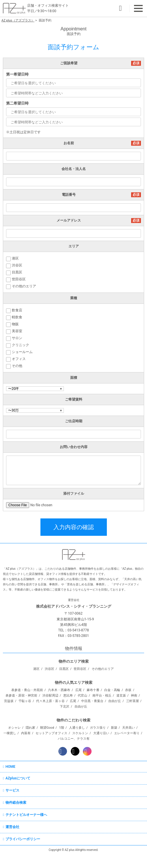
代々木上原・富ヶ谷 (50, 701)
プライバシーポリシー (23, 839)
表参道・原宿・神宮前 (21, 696)
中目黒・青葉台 (92, 701)
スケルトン (80, 733)
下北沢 (65, 707)
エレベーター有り (127, 733)
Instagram (87, 751)
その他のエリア (103, 669)
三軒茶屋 (133, 701)
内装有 (26, 733)
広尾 (79, 690)
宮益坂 (9, 701)
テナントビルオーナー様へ (26, 815)
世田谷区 (80, 669)
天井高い (129, 728)
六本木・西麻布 (59, 690)
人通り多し (77, 728)
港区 (36, 669)
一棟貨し (10, 733)
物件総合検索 (16, 803)
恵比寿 (68, 696)
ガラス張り (98, 728)
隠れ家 (30, 728)
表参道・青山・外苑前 (27, 690)
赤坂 (128, 690)
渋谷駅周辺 (50, 696)
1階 (62, 728)
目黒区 (64, 669)
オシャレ (14, 728)
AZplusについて (18, 778)
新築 (114, 728)
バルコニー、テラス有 (74, 739)
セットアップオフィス (51, 733)
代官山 (82, 696)
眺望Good (47, 728)
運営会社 (12, 827)
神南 (134, 696)
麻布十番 (93, 690)
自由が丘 (115, 701)
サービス (12, 790)
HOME (10, 767)
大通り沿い (101, 733)
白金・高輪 (112, 690)
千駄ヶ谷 (25, 701)
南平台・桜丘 (102, 696)
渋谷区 (50, 669)
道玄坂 (121, 696)
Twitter (75, 751)
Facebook (63, 751)
